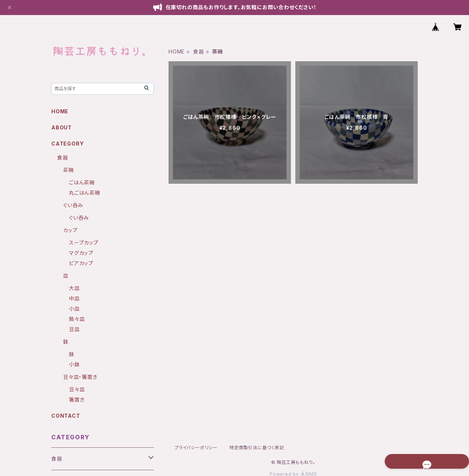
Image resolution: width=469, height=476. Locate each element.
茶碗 (69, 170)
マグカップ (81, 253)
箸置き (77, 400)
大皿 (74, 288)
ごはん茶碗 (82, 182)
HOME (177, 52)
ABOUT (62, 127)
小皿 (74, 309)
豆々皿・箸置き (80, 377)
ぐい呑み (73, 205)
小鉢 (74, 364)
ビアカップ (81, 263)
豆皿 (74, 329)
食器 (199, 52)
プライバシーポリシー (196, 448)
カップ (70, 230)
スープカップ (84, 243)
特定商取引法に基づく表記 (257, 448)
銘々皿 (77, 319)
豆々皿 (77, 389)
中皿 (74, 298)
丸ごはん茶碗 (85, 193)
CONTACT (66, 416)
